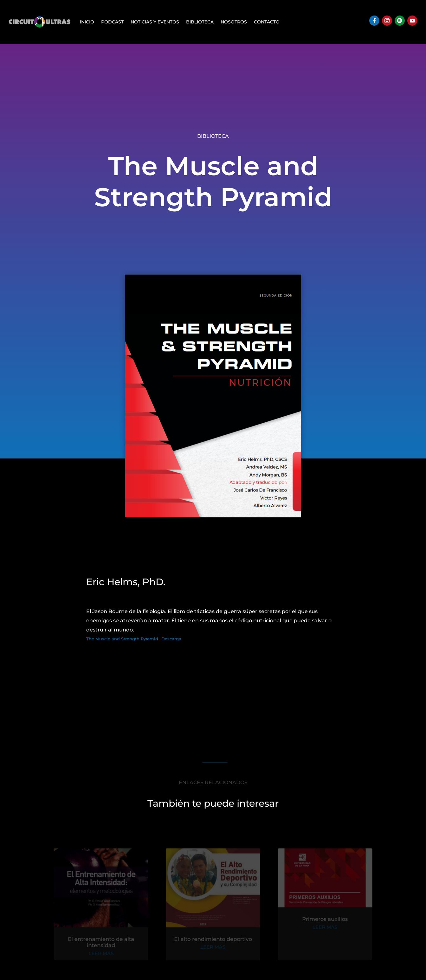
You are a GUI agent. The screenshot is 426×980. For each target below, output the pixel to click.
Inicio (87, 22)
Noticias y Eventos (155, 22)
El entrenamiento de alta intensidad (105, 943)
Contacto (267, 22)
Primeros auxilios (321, 921)
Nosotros (234, 22)
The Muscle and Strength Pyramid (122, 639)
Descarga (171, 639)
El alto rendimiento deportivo (213, 940)
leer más (105, 954)
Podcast (112, 22)
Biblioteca (200, 22)
